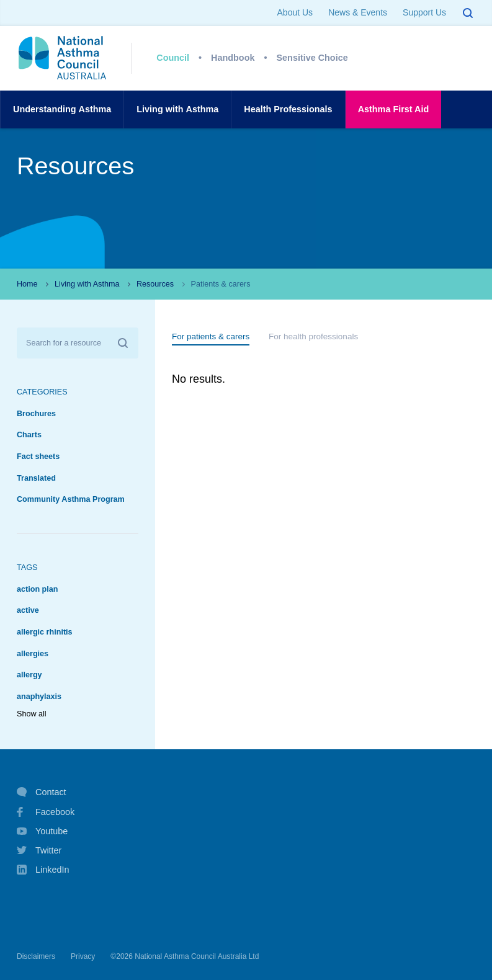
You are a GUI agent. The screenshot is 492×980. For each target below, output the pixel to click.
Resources (155, 284)
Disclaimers (36, 956)
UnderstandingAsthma (62, 109)
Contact (42, 792)
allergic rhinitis (45, 632)
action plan (37, 589)
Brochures (36, 414)
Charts (29, 435)
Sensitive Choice (312, 58)
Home (27, 284)
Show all (32, 714)
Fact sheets (38, 457)
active (28, 610)
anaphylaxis (39, 697)
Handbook (233, 58)
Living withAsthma (177, 109)
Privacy (83, 956)
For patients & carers (211, 336)
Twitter (39, 850)
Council (173, 58)
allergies (33, 654)
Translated (36, 478)
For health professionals (313, 336)
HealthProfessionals (288, 109)
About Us (295, 12)
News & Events (358, 12)
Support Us (424, 12)
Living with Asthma (87, 284)
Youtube (42, 831)
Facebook (46, 812)
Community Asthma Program (71, 499)
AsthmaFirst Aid (394, 109)
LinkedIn (43, 871)
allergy (29, 675)
